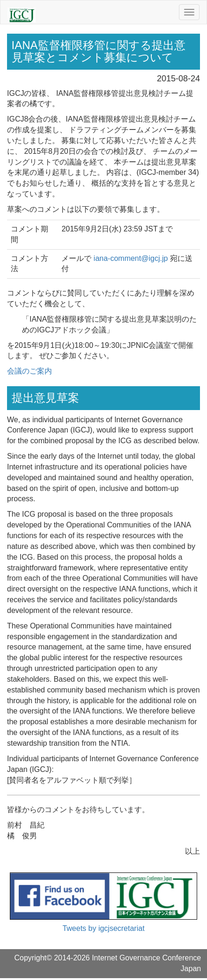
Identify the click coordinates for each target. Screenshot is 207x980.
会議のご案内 (30, 371)
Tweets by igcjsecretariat (103, 928)
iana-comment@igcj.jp (131, 258)
